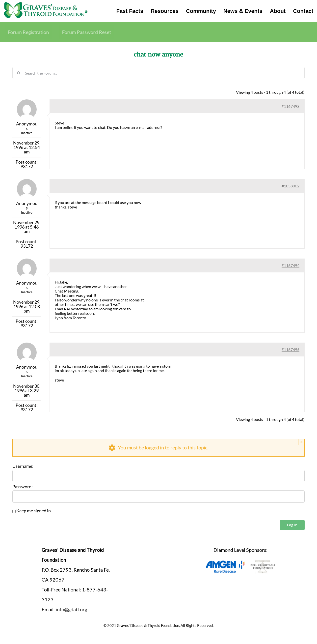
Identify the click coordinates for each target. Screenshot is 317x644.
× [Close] (302, 442)
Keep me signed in (34, 511)
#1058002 (291, 186)
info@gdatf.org (71, 609)
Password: (23, 487)
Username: (23, 466)
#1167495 (291, 349)
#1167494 (291, 265)
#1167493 (291, 106)
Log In (292, 525)
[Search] (19, 73)
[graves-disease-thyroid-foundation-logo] (46, 4)
